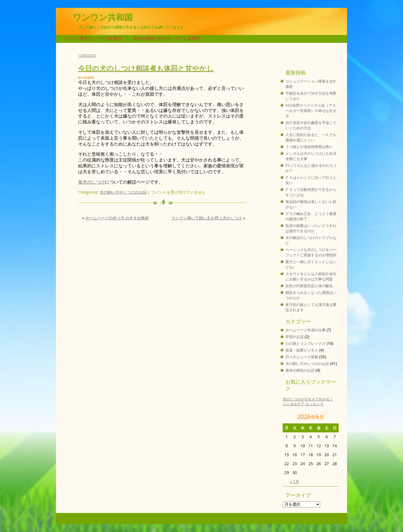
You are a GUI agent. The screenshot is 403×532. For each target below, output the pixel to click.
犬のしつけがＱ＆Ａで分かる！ (308, 399)
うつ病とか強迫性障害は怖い (309, 147)
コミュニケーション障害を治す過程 (311, 84)
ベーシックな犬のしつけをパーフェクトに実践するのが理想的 (311, 252)
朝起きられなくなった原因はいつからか (311, 295)
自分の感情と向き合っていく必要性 (167, 38)
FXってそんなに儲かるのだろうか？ (311, 168)
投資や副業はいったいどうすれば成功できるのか (311, 228)
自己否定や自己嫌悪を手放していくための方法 (311, 125)
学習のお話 (295, 337)
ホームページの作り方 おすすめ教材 (117, 218)
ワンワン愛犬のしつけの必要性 (92, 38)
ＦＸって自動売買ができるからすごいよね (311, 192)
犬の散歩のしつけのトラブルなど (311, 240)
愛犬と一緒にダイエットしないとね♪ (311, 264)
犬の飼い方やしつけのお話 (123, 192)
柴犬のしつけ (92, 182)
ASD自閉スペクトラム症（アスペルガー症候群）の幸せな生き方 (311, 111)
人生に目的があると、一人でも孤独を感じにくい (311, 137)
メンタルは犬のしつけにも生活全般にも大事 (311, 156)
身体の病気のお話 (300, 370)
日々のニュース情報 (302, 357)
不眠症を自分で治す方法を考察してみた (311, 96)
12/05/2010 (87, 56)
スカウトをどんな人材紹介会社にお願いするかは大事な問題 (311, 276)
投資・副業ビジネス (302, 350)
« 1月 (295, 481)
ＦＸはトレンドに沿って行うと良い (311, 180)
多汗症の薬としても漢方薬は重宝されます (311, 307)
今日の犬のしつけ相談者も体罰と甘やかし (146, 68)
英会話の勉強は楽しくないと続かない (311, 204)
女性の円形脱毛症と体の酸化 (309, 286)
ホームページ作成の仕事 (305, 330)
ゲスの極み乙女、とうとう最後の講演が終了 (311, 216)
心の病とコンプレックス (305, 344)
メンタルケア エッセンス (303, 404)
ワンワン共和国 (103, 17)
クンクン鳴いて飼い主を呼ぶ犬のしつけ (207, 218)
